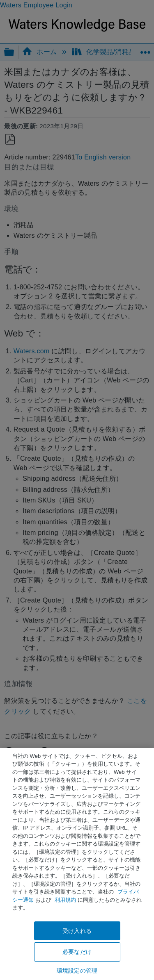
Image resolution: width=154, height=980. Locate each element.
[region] (77, 864)
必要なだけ (77, 952)
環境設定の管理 (77, 971)
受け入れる (77, 931)
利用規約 (65, 900)
